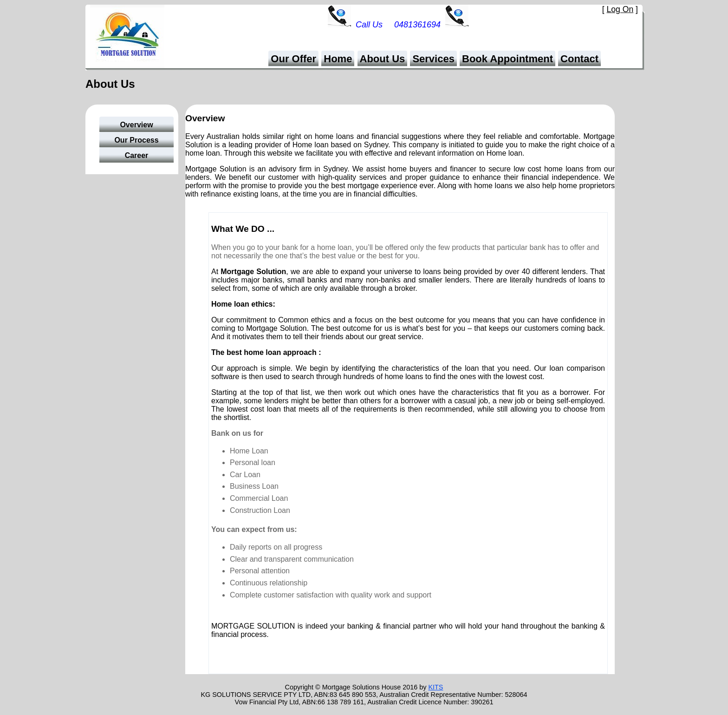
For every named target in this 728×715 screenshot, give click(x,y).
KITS (435, 687)
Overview (136, 125)
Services (433, 59)
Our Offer (293, 59)
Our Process (136, 140)
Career (137, 155)
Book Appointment (507, 59)
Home (338, 59)
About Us (383, 59)
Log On (620, 9)
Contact (579, 59)
